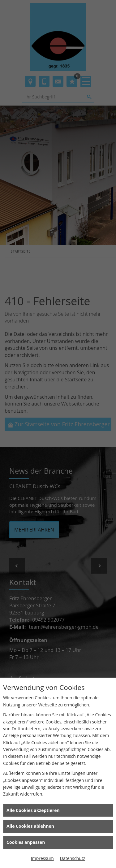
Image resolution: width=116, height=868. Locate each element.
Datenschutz (73, 858)
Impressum (42, 858)
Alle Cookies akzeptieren (33, 810)
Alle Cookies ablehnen (30, 826)
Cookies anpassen (26, 842)
